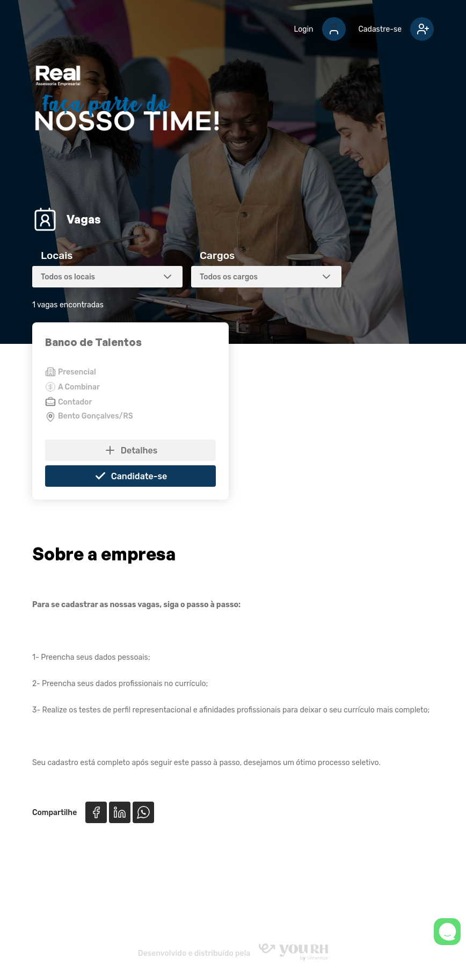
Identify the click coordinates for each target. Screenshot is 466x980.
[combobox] (107, 277)
